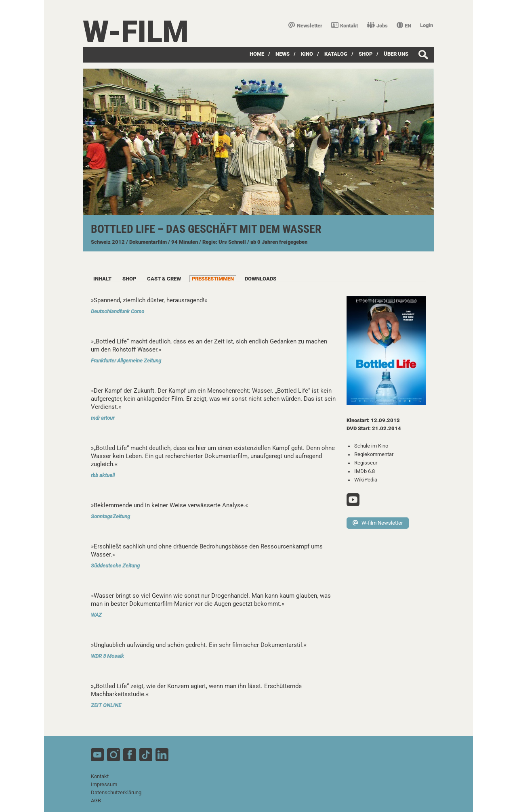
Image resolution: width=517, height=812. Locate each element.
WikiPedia (366, 480)
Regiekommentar (374, 454)
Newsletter (305, 26)
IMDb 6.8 (365, 471)
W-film (136, 32)
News (283, 54)
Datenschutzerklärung (116, 792)
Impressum (104, 784)
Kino (307, 54)
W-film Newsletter (378, 523)
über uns (396, 54)
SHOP (366, 54)
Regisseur (366, 463)
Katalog (336, 54)
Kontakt (345, 26)
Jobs (377, 26)
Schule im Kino (371, 446)
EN (404, 26)
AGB (96, 800)
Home (257, 54)
